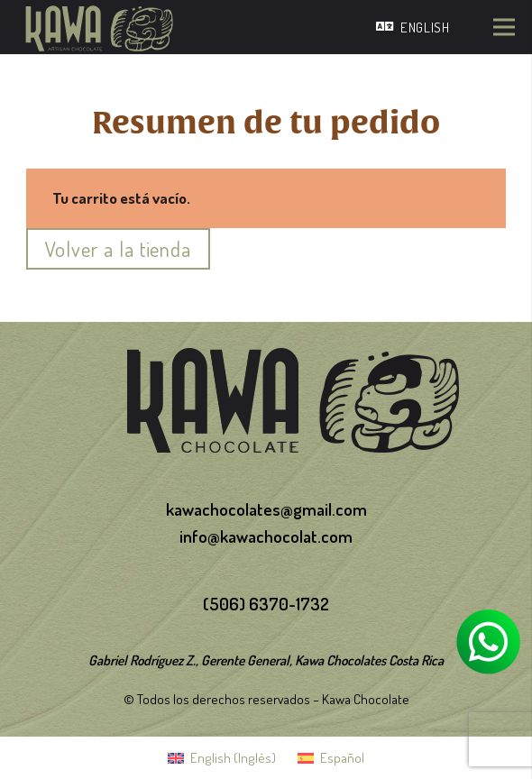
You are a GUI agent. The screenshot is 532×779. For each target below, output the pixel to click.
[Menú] (504, 27)
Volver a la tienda (119, 248)
